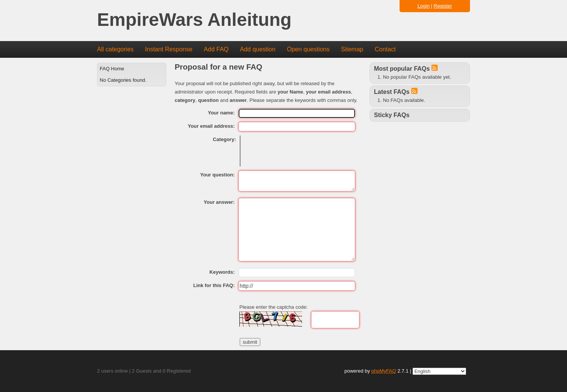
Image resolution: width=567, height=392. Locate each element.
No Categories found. (123, 80)
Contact (385, 49)
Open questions (308, 49)
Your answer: (219, 202)
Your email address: (211, 126)
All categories (115, 49)
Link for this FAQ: (214, 285)
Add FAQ (216, 49)
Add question (258, 49)
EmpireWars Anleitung (194, 20)
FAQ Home (112, 69)
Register (443, 6)
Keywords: (222, 272)
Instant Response (169, 49)
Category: (224, 139)
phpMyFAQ (384, 371)
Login (424, 6)
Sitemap (352, 49)
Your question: (217, 175)
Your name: (221, 113)
